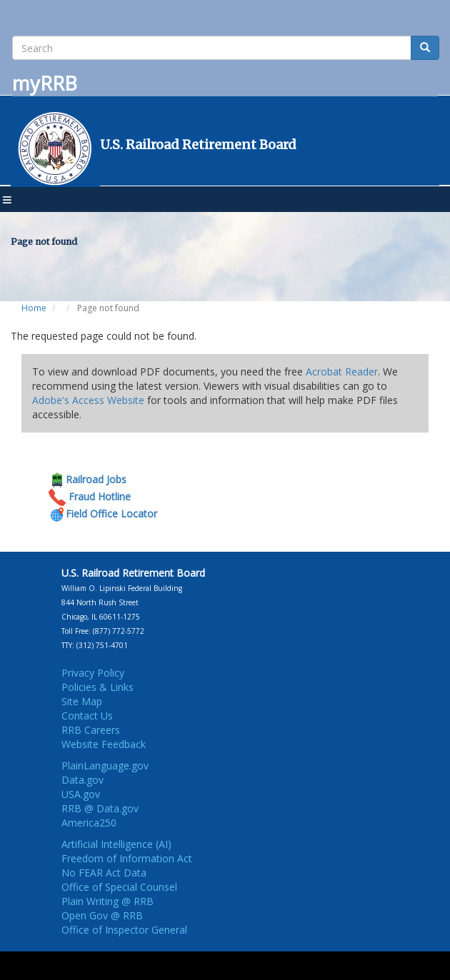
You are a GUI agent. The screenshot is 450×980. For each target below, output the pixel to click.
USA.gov (81, 794)
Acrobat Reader (342, 372)
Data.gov (82, 780)
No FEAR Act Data (104, 873)
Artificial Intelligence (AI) (116, 844)
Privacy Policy (93, 673)
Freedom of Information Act (127, 858)
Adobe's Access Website (88, 400)
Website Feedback (104, 744)
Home (34, 308)
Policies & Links (97, 687)
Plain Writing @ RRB (107, 901)
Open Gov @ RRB (102, 915)
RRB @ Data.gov (100, 808)
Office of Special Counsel (119, 887)
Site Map (82, 701)
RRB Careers (91, 730)
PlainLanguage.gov (105, 766)
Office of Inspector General (124, 930)
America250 (89, 823)
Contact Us (87, 716)
